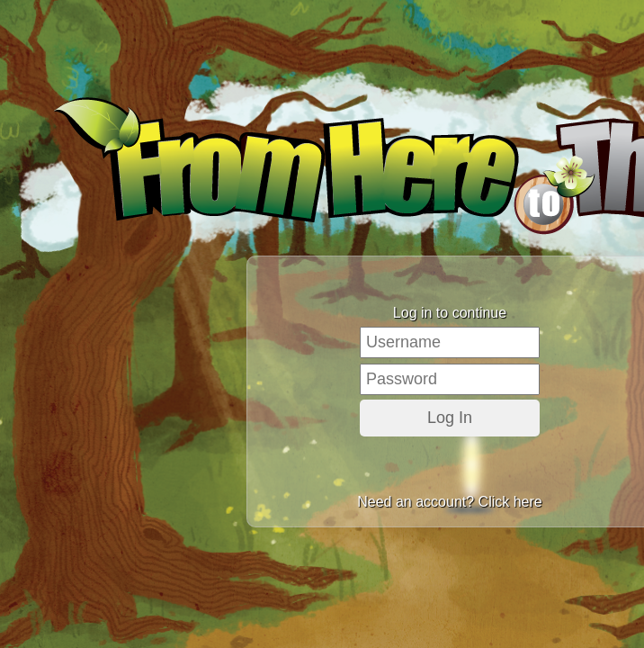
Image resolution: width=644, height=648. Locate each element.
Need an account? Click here (449, 502)
